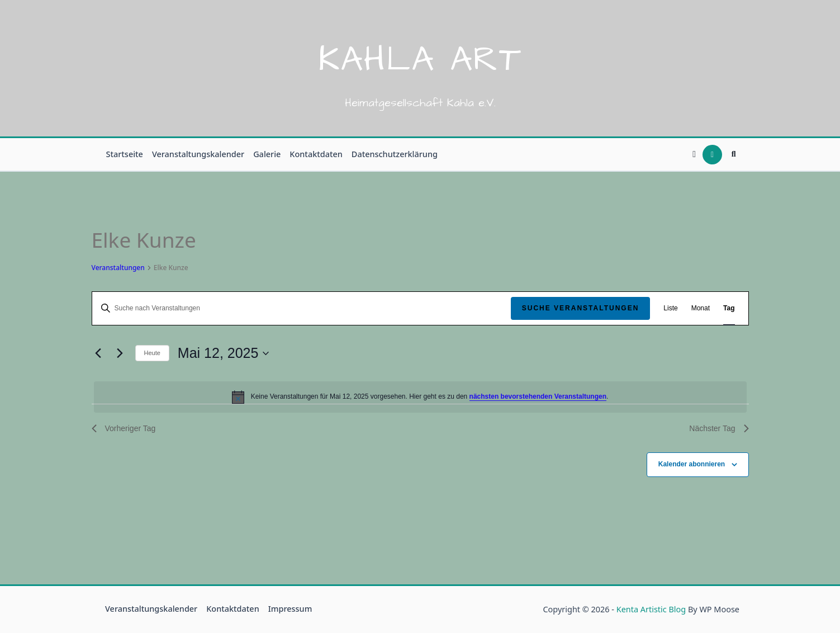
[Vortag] (98, 353)
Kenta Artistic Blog (651, 609)
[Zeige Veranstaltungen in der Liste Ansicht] (670, 308)
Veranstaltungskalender (198, 154)
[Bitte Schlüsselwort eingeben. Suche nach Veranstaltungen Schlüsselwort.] (302, 308)
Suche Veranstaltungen (581, 308)
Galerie (267, 154)
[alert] (420, 397)
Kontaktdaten (316, 154)
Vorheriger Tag (124, 428)
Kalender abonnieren (692, 464)
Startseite (125, 154)
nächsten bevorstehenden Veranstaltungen (538, 396)
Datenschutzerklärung (395, 154)
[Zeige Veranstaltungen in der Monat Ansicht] (701, 308)
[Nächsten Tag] (120, 353)
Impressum (290, 609)
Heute (152, 353)
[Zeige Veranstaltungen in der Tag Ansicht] (729, 308)
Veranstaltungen (118, 268)
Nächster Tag (719, 428)
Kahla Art (420, 60)
